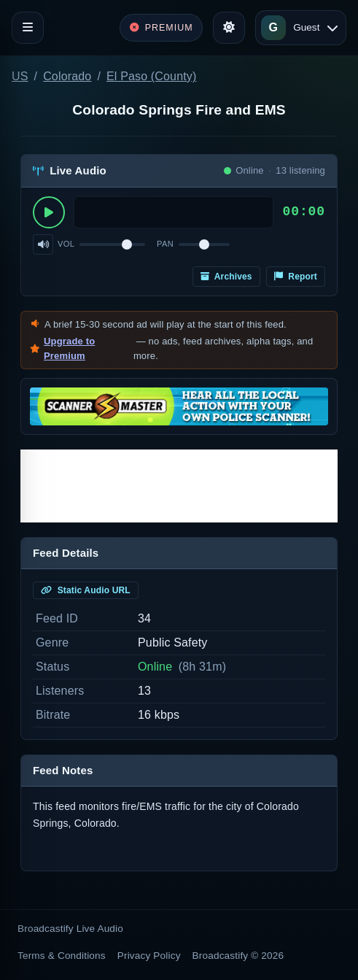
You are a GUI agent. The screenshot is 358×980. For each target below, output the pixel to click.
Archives (226, 277)
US (20, 76)
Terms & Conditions (62, 956)
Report (296, 277)
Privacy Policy (149, 956)
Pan (165, 244)
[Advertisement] (179, 486)
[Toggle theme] (229, 28)
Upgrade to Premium (69, 348)
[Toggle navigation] (28, 28)
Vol (66, 244)
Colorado (67, 76)
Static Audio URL (86, 590)
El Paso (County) (152, 76)
